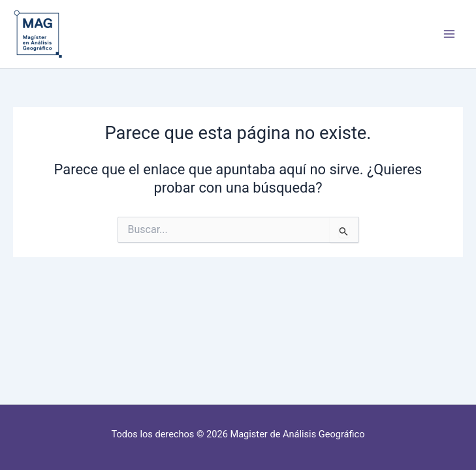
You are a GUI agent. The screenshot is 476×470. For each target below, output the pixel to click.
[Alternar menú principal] (449, 34)
